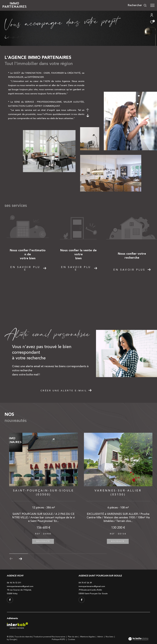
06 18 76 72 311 (14, 583)
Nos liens (110, 637)
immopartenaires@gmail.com (20, 586)
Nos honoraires (59, 637)
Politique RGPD (58, 639)
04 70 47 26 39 (85, 583)
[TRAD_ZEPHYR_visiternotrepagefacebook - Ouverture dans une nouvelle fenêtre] (10, 600)
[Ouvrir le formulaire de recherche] (137, 5)
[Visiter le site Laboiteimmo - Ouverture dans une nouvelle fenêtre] (138, 639)
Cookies (71, 640)
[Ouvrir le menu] (152, 5)
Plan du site (73, 637)
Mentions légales (88, 637)
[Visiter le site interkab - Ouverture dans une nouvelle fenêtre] (17, 626)
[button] (20, 559)
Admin (100, 637)
